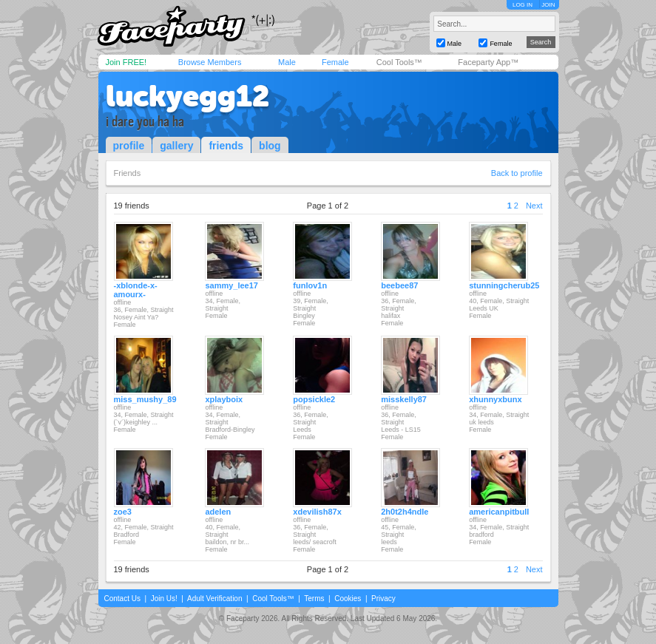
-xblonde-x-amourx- (136, 290)
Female (335, 62)
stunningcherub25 (504, 285)
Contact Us (122, 599)
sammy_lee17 (231, 285)
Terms (314, 599)
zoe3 (123, 512)
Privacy (383, 599)
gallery (176, 146)
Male (287, 62)
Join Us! (164, 599)
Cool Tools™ (399, 62)
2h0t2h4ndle (405, 512)
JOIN (548, 5)
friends (226, 146)
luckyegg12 (187, 96)
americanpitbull (499, 512)
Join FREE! (126, 62)
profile (129, 146)
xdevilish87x (317, 512)
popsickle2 (314, 399)
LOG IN (523, 5)
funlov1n (310, 285)
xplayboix (224, 399)
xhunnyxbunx (496, 399)
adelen (218, 512)
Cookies (348, 599)
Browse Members (210, 62)
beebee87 (399, 285)
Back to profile (517, 173)
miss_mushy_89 (145, 399)
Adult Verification (215, 599)
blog (270, 146)
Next (534, 206)
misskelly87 (404, 399)
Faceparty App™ (488, 62)
